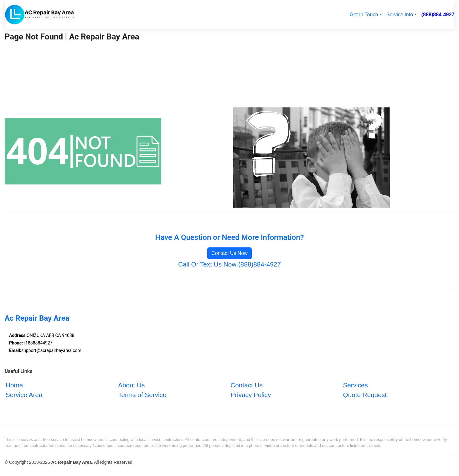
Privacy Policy (251, 395)
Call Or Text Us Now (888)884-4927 (229, 264)
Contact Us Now (229, 253)
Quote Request (365, 395)
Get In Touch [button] (364, 14)
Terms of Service (142, 395)
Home (14, 385)
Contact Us (246, 385)
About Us (131, 385)
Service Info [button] (400, 14)
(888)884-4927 (438, 14)
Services (356, 385)
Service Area (24, 395)
